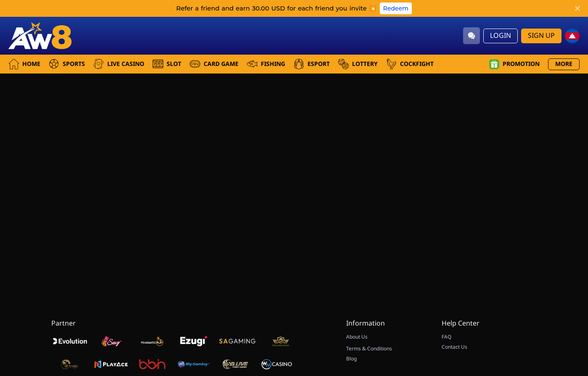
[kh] (572, 36)
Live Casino (119, 64)
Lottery (358, 64)
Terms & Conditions (369, 349)
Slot (167, 64)
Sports (67, 64)
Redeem (396, 8)
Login (501, 36)
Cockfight (410, 64)
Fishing (266, 64)
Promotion (514, 64)
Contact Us (454, 347)
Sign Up (541, 36)
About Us (357, 337)
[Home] (40, 36)
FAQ (446, 337)
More (564, 64)
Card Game (214, 64)
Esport (312, 64)
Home (24, 64)
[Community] (471, 36)
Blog (351, 359)
